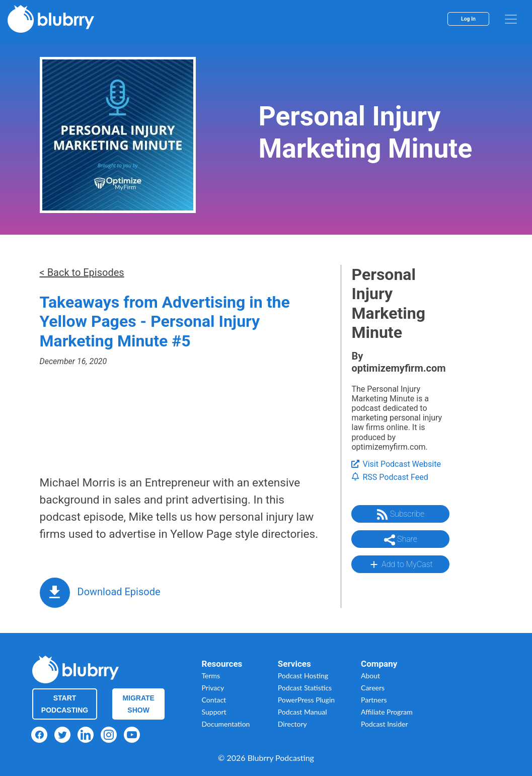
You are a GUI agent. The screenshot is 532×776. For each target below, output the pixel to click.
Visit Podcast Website (396, 464)
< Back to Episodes (82, 272)
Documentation (226, 724)
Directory (292, 724)
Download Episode (119, 592)
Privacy (213, 688)
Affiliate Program (387, 712)
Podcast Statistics (305, 688)
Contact (214, 700)
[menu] (511, 19)
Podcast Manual (302, 712)
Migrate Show (138, 704)
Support (214, 712)
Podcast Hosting (303, 676)
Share (401, 540)
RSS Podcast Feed (390, 477)
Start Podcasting (65, 704)
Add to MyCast (400, 565)
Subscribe (401, 515)
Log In (468, 19)
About (370, 676)
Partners (374, 700)
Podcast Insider (385, 724)
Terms (211, 676)
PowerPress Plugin (306, 700)
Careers (373, 688)
